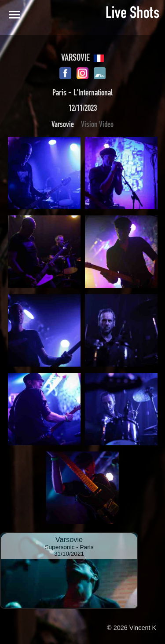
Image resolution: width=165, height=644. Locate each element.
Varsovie (63, 124)
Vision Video (97, 124)
